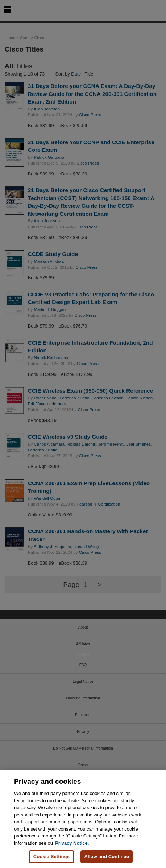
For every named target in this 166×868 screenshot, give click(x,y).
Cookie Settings (51, 857)
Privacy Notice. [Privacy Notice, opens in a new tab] (72, 843)
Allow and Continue (107, 857)
